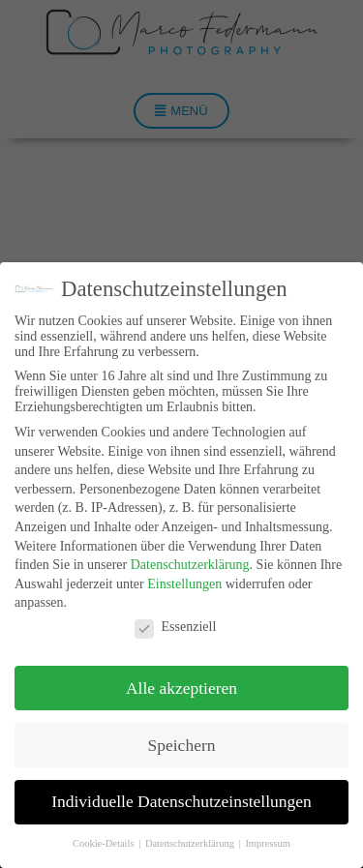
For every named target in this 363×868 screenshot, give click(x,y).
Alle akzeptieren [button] (181, 688)
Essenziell (176, 627)
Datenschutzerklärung (190, 565)
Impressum (268, 843)
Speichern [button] (182, 745)
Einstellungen (184, 584)
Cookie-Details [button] (105, 843)
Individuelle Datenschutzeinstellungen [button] (181, 801)
